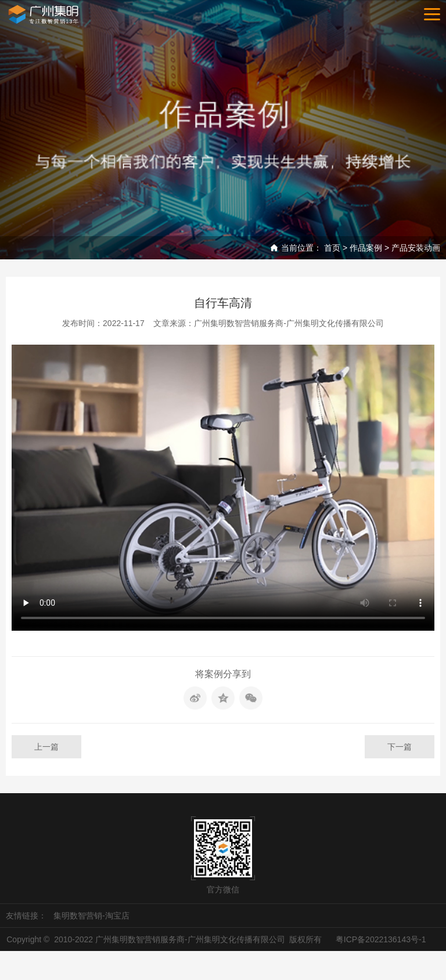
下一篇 (400, 747)
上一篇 (46, 747)
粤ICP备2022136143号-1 (381, 939)
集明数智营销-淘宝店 (91, 916)
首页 (332, 248)
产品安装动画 (416, 248)
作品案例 (366, 248)
